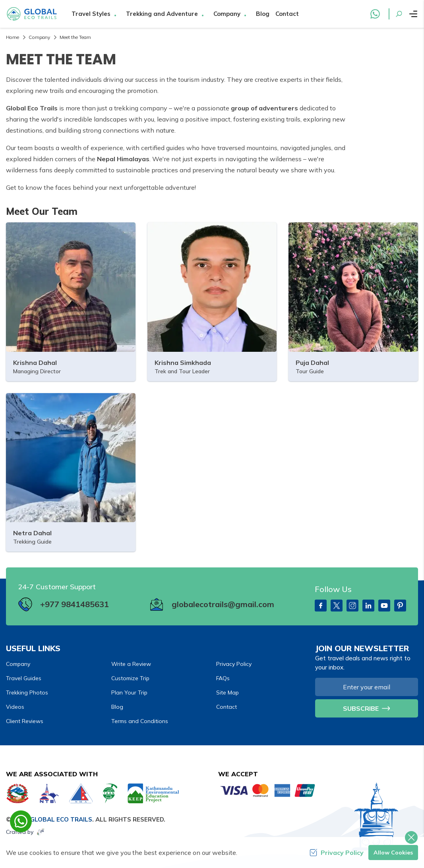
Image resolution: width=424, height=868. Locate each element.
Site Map (227, 692)
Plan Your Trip (129, 692)
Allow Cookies (393, 853)
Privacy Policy (234, 664)
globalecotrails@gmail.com (223, 604)
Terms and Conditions (140, 721)
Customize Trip (130, 678)
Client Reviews (25, 721)
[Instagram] (352, 606)
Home (13, 37)
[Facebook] (321, 606)
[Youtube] (384, 606)
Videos (15, 707)
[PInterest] (400, 606)
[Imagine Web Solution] (41, 832)
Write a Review (131, 664)
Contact (287, 14)
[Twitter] (337, 606)
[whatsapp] (21, 821)
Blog (263, 14)
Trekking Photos (27, 692)
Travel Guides (24, 678)
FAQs (223, 678)
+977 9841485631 (75, 604)
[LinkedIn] (368, 606)
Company (39, 37)
